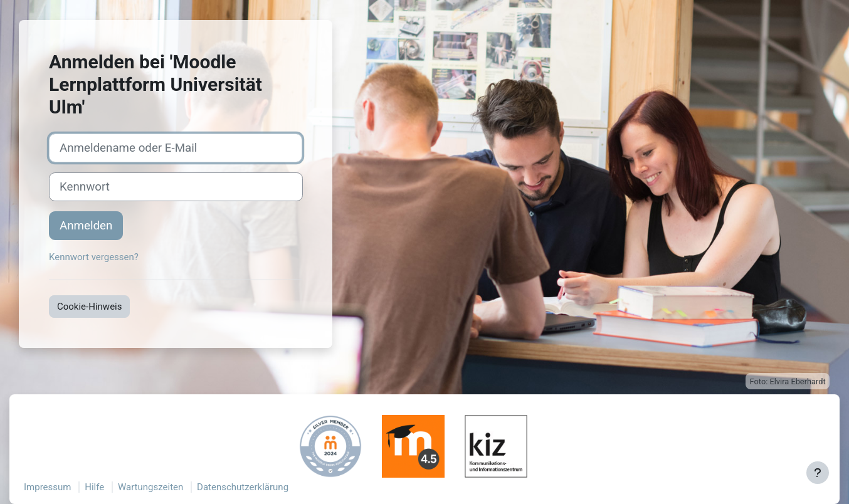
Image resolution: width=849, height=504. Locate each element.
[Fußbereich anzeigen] (818, 473)
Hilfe (94, 487)
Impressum (47, 487)
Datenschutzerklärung (243, 487)
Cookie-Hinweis (89, 307)
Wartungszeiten (150, 487)
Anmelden (86, 226)
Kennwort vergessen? (94, 257)
